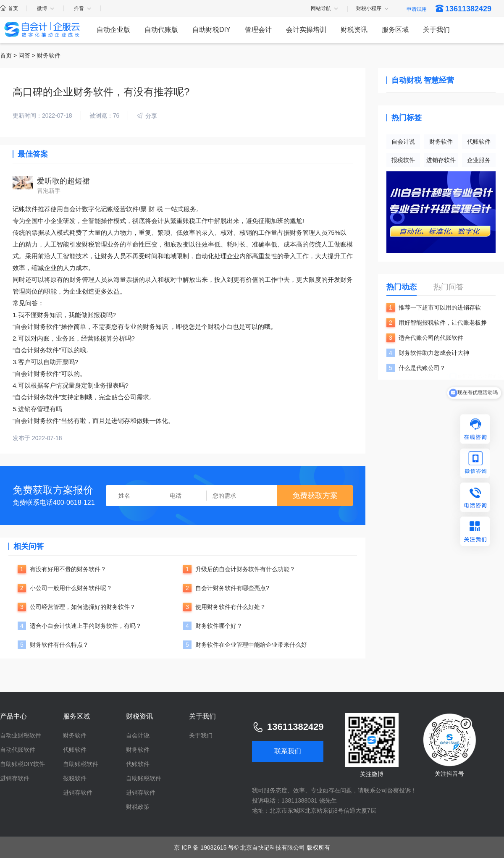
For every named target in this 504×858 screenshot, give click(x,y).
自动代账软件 (18, 750)
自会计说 (403, 142)
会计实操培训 (306, 30)
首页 (9, 8)
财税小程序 (373, 9)
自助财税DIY (211, 30)
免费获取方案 (315, 496)
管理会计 (258, 30)
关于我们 (436, 30)
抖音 (83, 8)
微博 (46, 8)
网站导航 (325, 9)
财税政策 (138, 807)
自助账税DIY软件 (22, 764)
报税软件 (403, 160)
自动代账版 (161, 30)
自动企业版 (113, 30)
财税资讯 (354, 30)
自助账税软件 (81, 764)
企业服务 (479, 160)
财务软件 (441, 142)
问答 (24, 55)
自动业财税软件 (21, 735)
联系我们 (288, 751)
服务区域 (395, 30)
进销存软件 (441, 160)
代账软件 (479, 142)
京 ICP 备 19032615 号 (204, 848)
